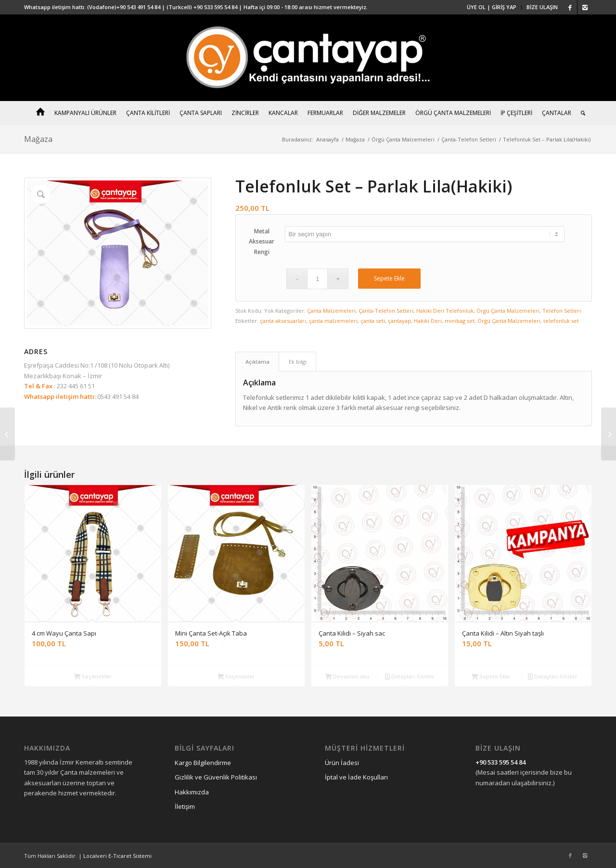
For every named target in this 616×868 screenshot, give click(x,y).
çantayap (399, 321)
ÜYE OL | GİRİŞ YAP (492, 7)
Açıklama (257, 362)
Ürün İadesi (342, 763)
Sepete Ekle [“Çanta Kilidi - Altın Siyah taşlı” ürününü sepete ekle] (491, 676)
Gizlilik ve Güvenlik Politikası (216, 777)
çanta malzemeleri (333, 321)
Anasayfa (327, 139)
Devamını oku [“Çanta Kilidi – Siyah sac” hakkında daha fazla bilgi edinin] (347, 676)
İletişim (185, 806)
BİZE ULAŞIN (542, 7)
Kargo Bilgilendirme (203, 763)
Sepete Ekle (389, 278)
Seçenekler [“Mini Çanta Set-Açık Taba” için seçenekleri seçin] (236, 676)
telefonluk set (561, 321)
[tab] (257, 362)
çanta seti (373, 321)
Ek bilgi (298, 362)
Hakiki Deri (428, 321)
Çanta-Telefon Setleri (469, 139)
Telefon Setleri (562, 311)
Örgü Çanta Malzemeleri (403, 139)
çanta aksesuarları (283, 321)
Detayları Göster (410, 676)
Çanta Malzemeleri (331, 311)
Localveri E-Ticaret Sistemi (117, 856)
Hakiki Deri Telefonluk (445, 311)
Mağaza (38, 139)
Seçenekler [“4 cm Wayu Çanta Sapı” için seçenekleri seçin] (93, 676)
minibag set (460, 321)
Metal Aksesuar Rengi (262, 242)
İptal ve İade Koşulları (356, 777)
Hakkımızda (192, 792)
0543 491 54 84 (117, 396)
